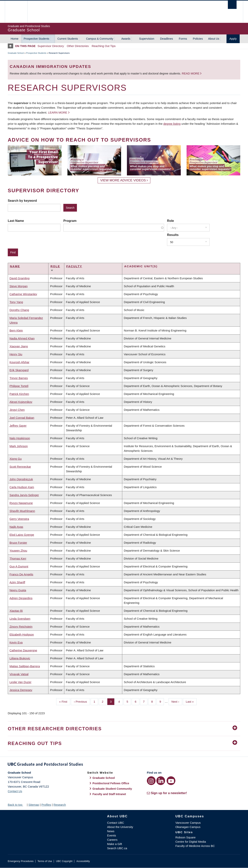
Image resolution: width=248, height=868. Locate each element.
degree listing (172, 124)
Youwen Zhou (18, 551)
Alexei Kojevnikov (21, 402)
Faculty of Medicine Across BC (195, 846)
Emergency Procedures (21, 861)
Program (70, 221)
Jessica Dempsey (21, 690)
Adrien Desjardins (21, 598)
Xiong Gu (16, 459)
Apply (233, 39)
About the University (120, 827)
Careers (112, 840)
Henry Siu (16, 354)
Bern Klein (16, 330)
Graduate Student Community (112, 789)
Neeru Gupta (18, 590)
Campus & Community (100, 39)
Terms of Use (45, 861)
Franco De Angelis (21, 574)
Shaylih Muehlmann (22, 511)
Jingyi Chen (17, 410)
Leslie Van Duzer (20, 682)
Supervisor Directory (51, 46)
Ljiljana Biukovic (20, 658)
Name (15, 266)
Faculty (74, 266)
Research (60, 805)
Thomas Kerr (18, 558)
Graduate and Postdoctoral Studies (124, 765)
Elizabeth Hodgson (22, 634)
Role (170, 221)
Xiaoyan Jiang (19, 346)
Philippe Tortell (19, 386)
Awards (126, 39)
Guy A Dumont (19, 566)
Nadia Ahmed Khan (22, 338)
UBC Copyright (64, 861)
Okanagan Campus (188, 827)
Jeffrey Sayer (18, 426)
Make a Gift (115, 844)
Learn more (58, 112)
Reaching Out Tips (104, 46)
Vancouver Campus (188, 823)
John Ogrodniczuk (21, 479)
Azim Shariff (17, 582)
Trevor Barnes (19, 378)
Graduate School (16, 53)
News (111, 831)
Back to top (17, 805)
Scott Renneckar (20, 467)
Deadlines (167, 39)
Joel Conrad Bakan (22, 418)
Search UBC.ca (117, 848)
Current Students (68, 39)
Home (15, 39)
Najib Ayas (16, 527)
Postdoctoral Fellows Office (111, 783)
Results (173, 235)
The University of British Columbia (16, 12)
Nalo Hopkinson (20, 438)
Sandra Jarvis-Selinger (24, 495)
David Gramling (19, 278)
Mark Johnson (19, 446)
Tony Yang (16, 302)
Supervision (147, 39)
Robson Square (185, 837)
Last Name (16, 221)
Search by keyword (22, 201)
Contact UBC (116, 823)
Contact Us (15, 791)
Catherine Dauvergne (23, 650)
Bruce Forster (18, 543)
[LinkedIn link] (161, 781)
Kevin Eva (16, 642)
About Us (214, 39)
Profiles (46, 805)
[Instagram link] (151, 781)
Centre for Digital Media (191, 842)
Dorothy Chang (19, 310)
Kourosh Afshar (19, 362)
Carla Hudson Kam (22, 487)
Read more (191, 73)
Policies (198, 39)
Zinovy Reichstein (21, 627)
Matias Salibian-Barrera (25, 666)
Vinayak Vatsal (19, 674)
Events (112, 835)
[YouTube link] (171, 781)
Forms (183, 39)
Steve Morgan (19, 286)
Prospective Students (36, 39)
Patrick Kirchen (19, 394)
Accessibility (83, 861)
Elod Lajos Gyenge (22, 535)
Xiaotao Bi (16, 611)
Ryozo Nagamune (21, 503)
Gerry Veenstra (19, 519)
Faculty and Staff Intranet (109, 794)
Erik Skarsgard (19, 370)
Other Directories (78, 46)
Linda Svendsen (20, 619)
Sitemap (34, 805)
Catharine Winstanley (23, 294)
